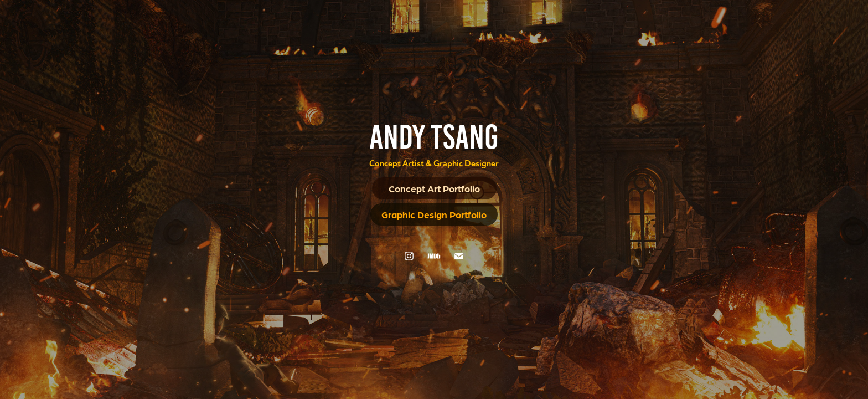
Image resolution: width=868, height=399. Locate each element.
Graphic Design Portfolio (434, 214)
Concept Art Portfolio (434, 188)
